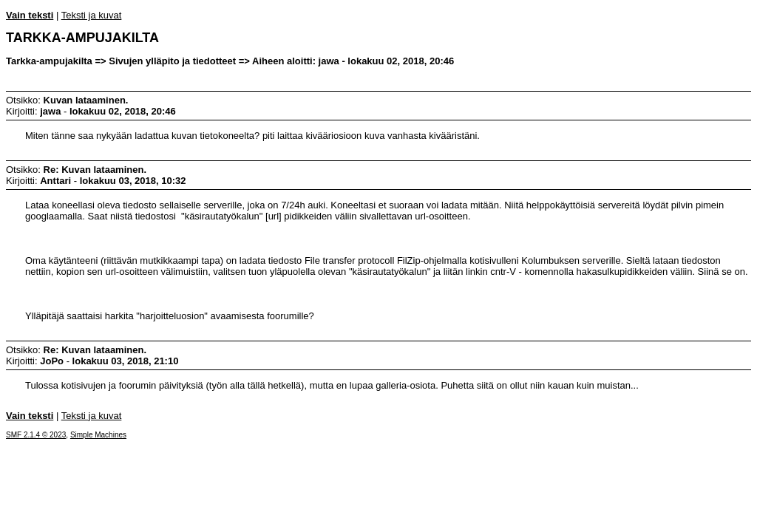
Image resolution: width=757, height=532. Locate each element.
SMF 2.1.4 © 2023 (36, 435)
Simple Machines (98, 435)
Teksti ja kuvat (92, 15)
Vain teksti (30, 15)
